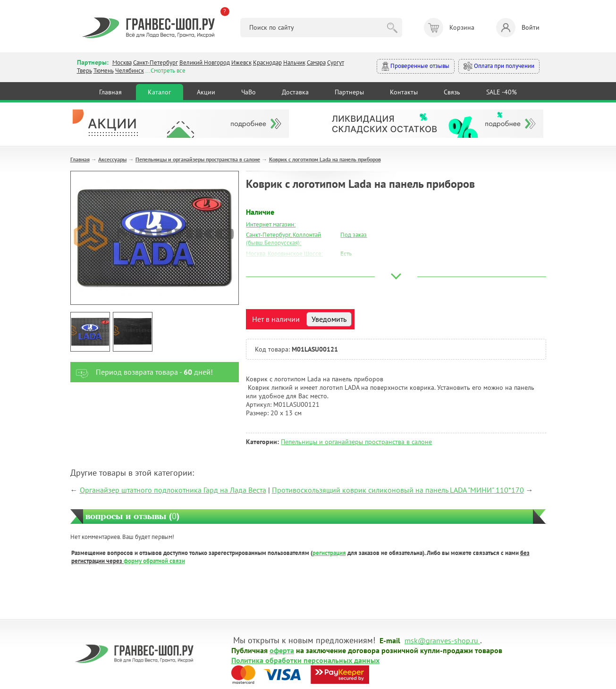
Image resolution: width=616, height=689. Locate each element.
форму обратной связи (154, 561)
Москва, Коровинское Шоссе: (284, 254)
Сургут (336, 63)
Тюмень (104, 71)
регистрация (329, 553)
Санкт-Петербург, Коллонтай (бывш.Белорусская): (283, 239)
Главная (110, 92)
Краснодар (267, 63)
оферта (282, 650)
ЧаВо (249, 92)
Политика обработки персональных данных (305, 660)
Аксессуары (112, 159)
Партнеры (349, 92)
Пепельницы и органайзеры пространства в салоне (198, 159)
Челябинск (130, 71)
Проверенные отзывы (416, 66)
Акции (206, 92)
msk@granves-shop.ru (441, 640)
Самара (316, 63)
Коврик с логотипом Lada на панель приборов (325, 159)
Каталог (159, 92)
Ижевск (241, 63)
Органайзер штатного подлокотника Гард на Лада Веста (173, 490)
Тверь (84, 71)
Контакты (404, 92)
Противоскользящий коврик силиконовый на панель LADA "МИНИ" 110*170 (398, 490)
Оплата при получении (499, 66)
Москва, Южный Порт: (275, 265)
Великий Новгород (205, 63)
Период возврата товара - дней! (142, 372)
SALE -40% (502, 92)
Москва (122, 63)
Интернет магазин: (271, 224)
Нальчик (294, 63)
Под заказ (354, 235)
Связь (452, 92)
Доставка (295, 92)
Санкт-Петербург (156, 63)
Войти (518, 28)
